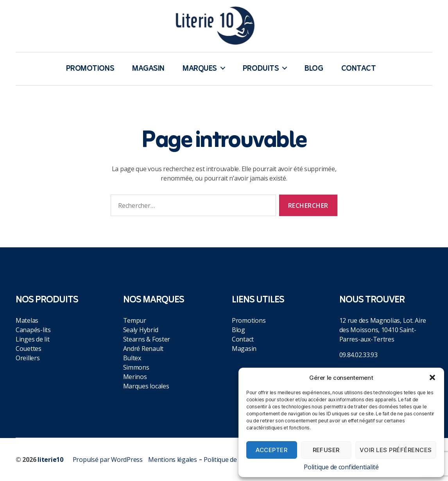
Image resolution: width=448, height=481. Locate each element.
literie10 (50, 460)
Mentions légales (173, 460)
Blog (314, 69)
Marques (200, 69)
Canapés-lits (33, 330)
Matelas (27, 320)
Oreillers (28, 358)
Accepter (271, 450)
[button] (432, 377)
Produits (261, 69)
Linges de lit (33, 339)
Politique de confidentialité (341, 467)
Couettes (29, 349)
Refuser (326, 450)
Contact (359, 69)
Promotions (90, 69)
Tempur (135, 320)
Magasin (148, 69)
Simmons (136, 367)
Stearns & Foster (147, 339)
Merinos (135, 377)
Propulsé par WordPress (108, 460)
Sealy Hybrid (141, 330)
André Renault (143, 349)
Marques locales (146, 386)
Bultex (132, 358)
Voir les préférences (396, 450)
